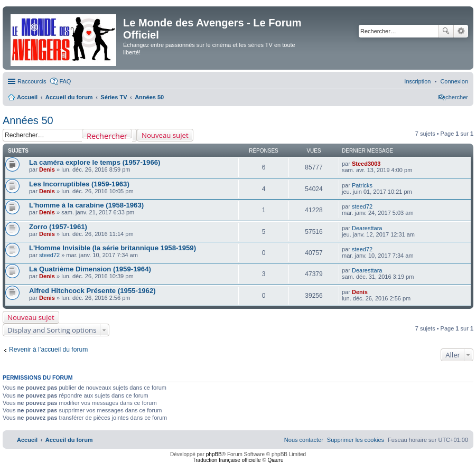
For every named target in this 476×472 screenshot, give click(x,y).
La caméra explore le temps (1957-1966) (95, 162)
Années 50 (28, 120)
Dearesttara (367, 228)
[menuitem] (454, 81)
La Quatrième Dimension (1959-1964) (90, 269)
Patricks (362, 185)
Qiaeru (275, 460)
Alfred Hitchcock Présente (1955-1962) (92, 291)
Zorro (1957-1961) (58, 227)
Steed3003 (366, 164)
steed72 (362, 206)
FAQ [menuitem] (65, 81)
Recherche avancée (461, 31)
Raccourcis (32, 81)
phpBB (214, 454)
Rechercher (446, 31)
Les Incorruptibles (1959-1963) (79, 184)
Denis (47, 169)
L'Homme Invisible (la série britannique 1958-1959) (113, 248)
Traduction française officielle (227, 460)
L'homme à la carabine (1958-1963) (86, 205)
